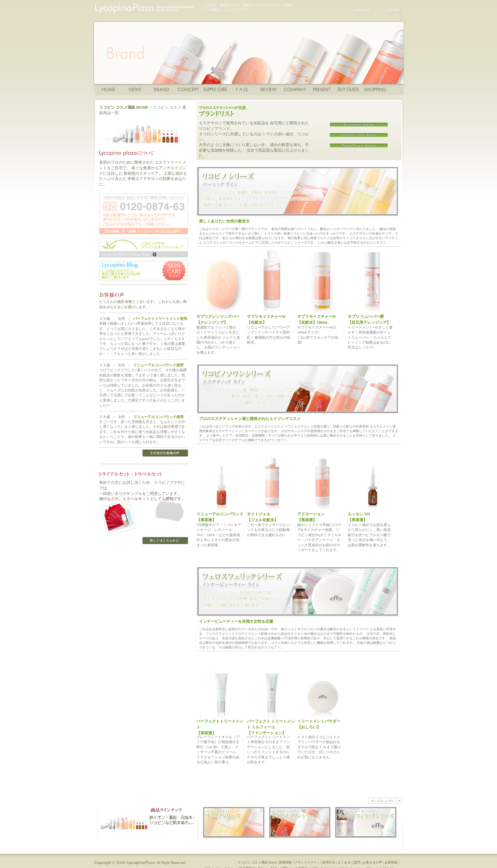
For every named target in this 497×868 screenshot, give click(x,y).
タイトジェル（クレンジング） (271, 479)
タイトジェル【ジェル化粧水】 (262, 516)
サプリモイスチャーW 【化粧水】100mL (317, 319)
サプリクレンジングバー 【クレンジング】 (218, 319)
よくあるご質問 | (350, 866)
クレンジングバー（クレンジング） (221, 281)
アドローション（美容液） (322, 479)
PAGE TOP (385, 801)
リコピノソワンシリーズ (359, 135)
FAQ (242, 89)
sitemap (367, 10)
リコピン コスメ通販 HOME (124, 107)
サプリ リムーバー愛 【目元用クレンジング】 (369, 319)
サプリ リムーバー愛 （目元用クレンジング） (372, 281)
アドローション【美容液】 (311, 516)
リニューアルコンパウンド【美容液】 (220, 516)
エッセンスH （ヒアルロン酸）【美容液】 (372, 479)
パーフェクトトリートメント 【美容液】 (221, 686)
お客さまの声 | (374, 866)
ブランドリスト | (307, 866)
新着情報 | (286, 866)
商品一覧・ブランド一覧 (162, 89)
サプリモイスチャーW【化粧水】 (266, 319)
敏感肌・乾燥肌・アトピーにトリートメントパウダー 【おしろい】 (322, 686)
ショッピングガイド (349, 89)
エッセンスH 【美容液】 (359, 516)
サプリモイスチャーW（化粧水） (271, 281)
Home (108, 89)
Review (269, 89)
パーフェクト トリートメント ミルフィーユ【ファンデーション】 (271, 726)
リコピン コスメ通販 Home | (258, 866)
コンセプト (188, 89)
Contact (390, 10)
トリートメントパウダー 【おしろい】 (319, 724)
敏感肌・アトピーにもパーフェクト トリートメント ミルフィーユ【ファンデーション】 (271, 686)
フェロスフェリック (359, 145)
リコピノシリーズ (359, 124)
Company (295, 89)
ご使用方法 (215, 89)
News (135, 89)
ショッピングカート (375, 89)
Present (322, 89)
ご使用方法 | (328, 866)
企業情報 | (392, 866)
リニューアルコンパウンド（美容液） (221, 479)
